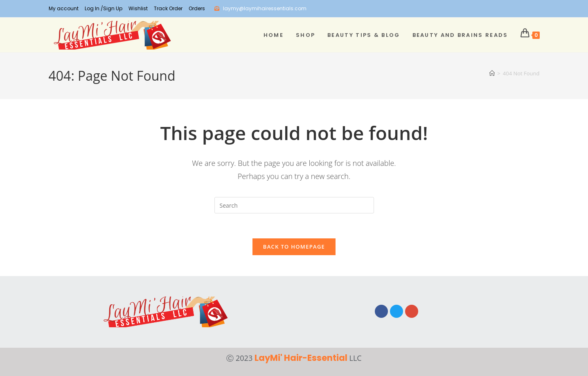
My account (64, 8)
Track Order (168, 8)
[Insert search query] (294, 205)
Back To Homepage (294, 247)
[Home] (492, 73)
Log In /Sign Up (104, 8)
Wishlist (138, 8)
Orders (197, 8)
